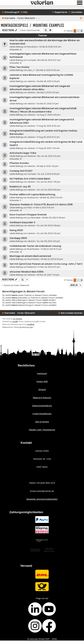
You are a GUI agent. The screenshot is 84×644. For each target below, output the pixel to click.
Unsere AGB (42, 381)
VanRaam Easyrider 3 (22, 222)
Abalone (31, 156)
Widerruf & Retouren (42, 398)
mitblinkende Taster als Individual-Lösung (35, 246)
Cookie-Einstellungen (42, 414)
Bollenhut (32, 267)
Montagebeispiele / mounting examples (32, 25)
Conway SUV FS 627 (21, 171)
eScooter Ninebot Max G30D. (27, 272)
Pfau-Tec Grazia (19, 67)
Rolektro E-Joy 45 (20, 187)
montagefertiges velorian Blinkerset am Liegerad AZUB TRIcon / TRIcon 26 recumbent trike (43, 110)
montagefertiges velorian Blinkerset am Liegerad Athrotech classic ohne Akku (40, 88)
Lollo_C (31, 70)
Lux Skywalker (34, 218)
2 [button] (78, 31)
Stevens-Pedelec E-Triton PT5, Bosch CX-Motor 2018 (41, 205)
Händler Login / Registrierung (42, 430)
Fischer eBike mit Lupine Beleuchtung (32, 194)
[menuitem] (24, 12)
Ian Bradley (18, 319)
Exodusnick (33, 198)
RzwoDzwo (32, 47)
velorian (31, 81)
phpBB (15, 322)
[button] (82, 31)
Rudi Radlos (33, 249)
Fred (29, 208)
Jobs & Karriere (42, 422)
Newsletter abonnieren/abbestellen (42, 499)
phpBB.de (31, 324)
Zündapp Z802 (18, 238)
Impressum (42, 373)
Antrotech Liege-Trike (23, 153)
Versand (42, 389)
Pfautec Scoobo (19, 163)
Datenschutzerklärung (42, 406)
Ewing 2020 (16, 230)
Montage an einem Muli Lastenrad (30, 256)
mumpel (32, 60)
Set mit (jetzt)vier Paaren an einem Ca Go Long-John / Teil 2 (46, 264)
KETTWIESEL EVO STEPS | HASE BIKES (30, 179)
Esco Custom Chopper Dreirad (28, 215)
